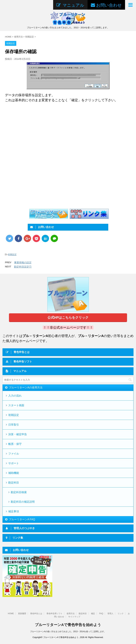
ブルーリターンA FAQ (22, 519)
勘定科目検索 (19, 492)
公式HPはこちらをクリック (68, 318)
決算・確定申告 (18, 434)
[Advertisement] (33, 133)
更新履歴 (22, 614)
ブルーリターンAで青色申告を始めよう (68, 625)
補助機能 (14, 473)
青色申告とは (36, 614)
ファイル (14, 454)
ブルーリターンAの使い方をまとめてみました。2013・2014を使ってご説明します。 (68, 632)
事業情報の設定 (23, 262)
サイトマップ (74, 617)
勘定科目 (14, 483)
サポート (14, 463)
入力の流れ (15, 396)
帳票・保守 (15, 444)
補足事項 (14, 511)
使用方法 (71, 614)
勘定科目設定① (23, 267)
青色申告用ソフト (54, 614)
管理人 (110, 614)
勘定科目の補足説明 (23, 502)
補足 (93, 614)
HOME (11, 614)
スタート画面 (16, 405)
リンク (121, 614)
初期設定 (12, 254)
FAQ (101, 614)
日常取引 (14, 425)
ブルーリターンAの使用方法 (26, 388)
